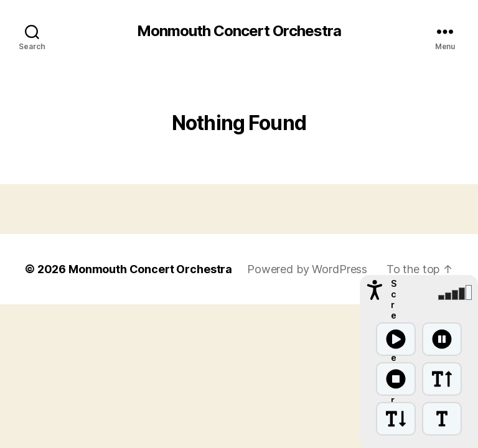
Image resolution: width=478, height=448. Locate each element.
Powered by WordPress (307, 269)
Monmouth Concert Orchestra (239, 31)
